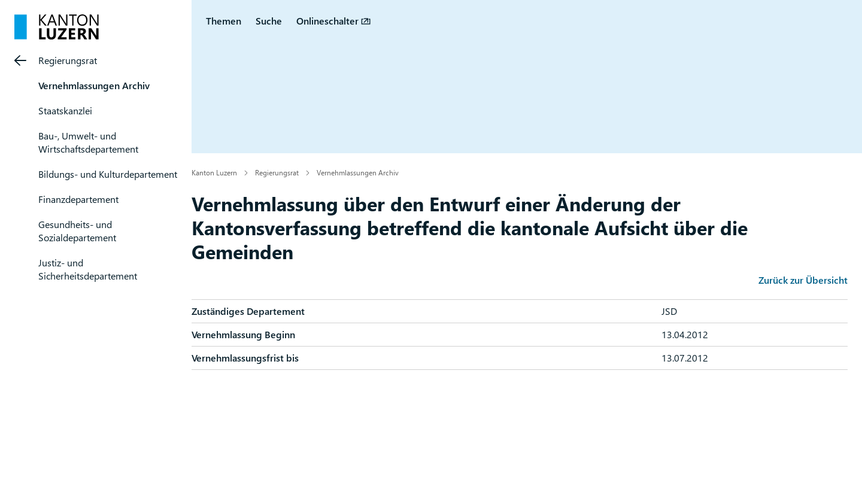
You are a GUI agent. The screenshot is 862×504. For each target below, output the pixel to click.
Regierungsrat (68, 60)
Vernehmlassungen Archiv (94, 85)
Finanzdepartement (78, 199)
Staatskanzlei (65, 110)
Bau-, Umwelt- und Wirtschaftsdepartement (88, 142)
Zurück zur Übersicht (803, 280)
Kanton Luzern (214, 172)
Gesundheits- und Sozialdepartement (77, 231)
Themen (224, 21)
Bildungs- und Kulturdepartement (108, 174)
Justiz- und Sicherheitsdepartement (88, 269)
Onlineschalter (327, 21)
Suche (269, 21)
